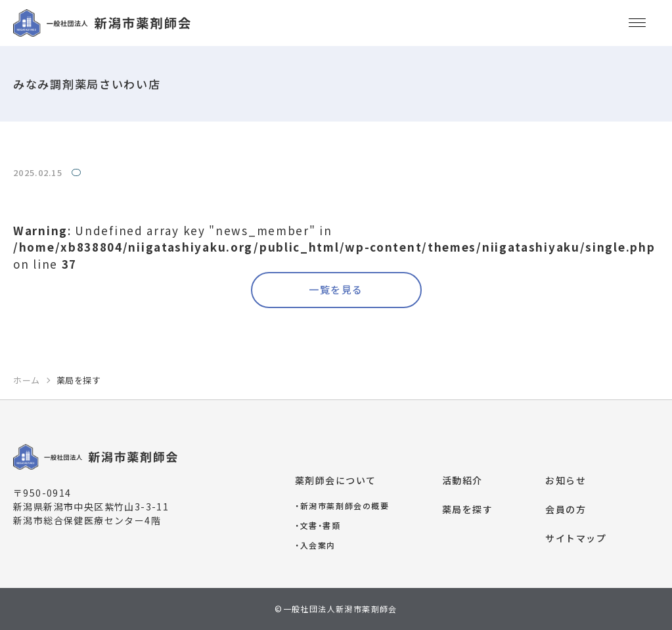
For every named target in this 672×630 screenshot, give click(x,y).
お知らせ (566, 480)
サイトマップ (576, 538)
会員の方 (566, 509)
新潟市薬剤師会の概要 (342, 506)
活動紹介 (462, 480)
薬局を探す (468, 509)
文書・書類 (318, 525)
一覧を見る (336, 289)
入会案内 (315, 545)
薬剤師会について (336, 480)
